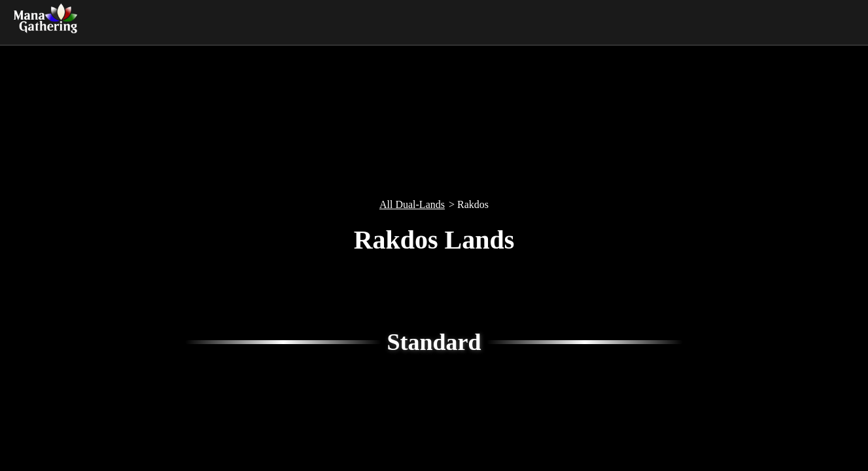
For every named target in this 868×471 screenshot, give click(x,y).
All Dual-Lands (412, 204)
